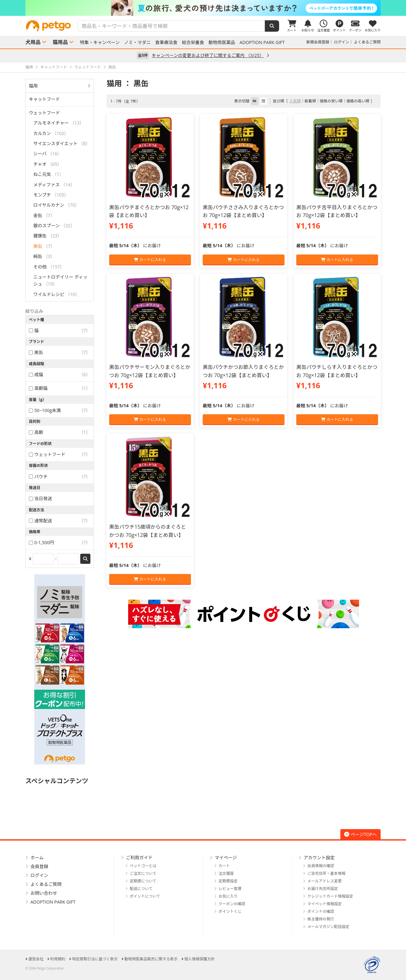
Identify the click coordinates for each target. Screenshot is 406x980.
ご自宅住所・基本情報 (326, 873)
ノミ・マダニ (137, 42)
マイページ (226, 857)
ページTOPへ (360, 834)
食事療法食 (166, 42)
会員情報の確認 (321, 866)
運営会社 (36, 959)
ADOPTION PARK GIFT (262, 42)
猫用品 (60, 42)
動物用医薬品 (222, 42)
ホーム (37, 857)
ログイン (342, 42)
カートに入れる (150, 260)
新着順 (310, 101)
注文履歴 (226, 873)
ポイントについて (145, 896)
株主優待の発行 (321, 919)
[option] (203, 8)
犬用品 (33, 42)
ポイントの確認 (321, 911)
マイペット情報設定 (324, 904)
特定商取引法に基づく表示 (95, 959)
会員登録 (39, 866)
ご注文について (143, 873)
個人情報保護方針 (200, 959)
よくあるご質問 (367, 42)
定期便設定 (228, 881)
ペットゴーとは (143, 866)
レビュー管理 (230, 889)
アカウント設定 (319, 857)
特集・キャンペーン (100, 42)
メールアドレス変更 (324, 881)
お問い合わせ (44, 893)
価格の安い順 (331, 101)
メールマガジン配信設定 (328, 927)
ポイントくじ (230, 911)
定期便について (143, 881)
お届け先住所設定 (323, 889)
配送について (141, 889)
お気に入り (228, 896)
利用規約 (58, 959)
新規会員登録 (318, 42)
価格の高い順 (358, 101)
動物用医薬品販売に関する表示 (151, 959)
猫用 (33, 86)
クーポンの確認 (232, 904)
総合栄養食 (193, 42)
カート (224, 866)
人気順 (295, 101)
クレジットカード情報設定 (330, 896)
